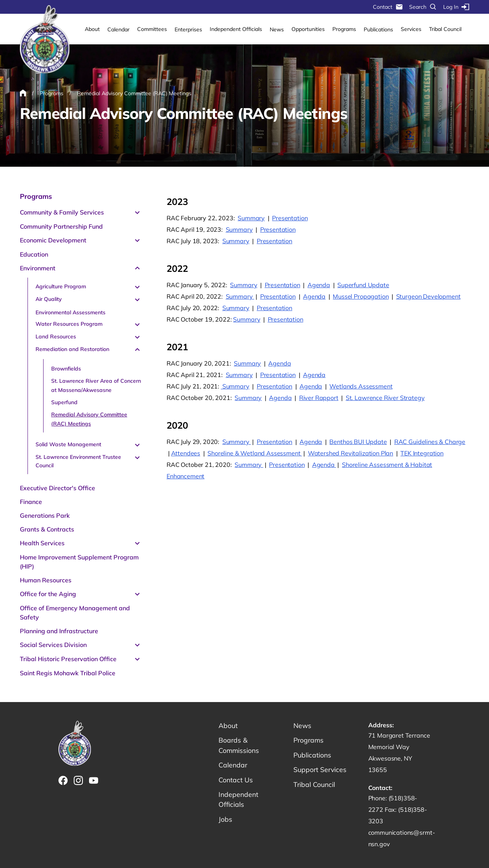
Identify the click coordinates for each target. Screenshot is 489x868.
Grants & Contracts (47, 529)
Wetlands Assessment (361, 386)
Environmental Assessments (70, 312)
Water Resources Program (69, 324)
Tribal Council (445, 29)
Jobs (225, 821)
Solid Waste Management (68, 444)
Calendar (118, 29)
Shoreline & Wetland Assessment (255, 453)
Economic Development (53, 240)
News (277, 29)
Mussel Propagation (361, 296)
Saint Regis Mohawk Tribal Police (68, 673)
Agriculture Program (61, 286)
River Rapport (319, 398)
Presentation (290, 218)
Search (423, 7)
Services (411, 29)
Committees (152, 29)
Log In (456, 7)
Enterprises (188, 29)
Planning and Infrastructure (59, 631)
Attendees (186, 453)
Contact (388, 7)
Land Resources (56, 336)
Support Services (321, 770)
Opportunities (308, 29)
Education (34, 254)
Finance (31, 502)
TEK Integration (422, 453)
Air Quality (49, 299)
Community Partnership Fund (61, 226)
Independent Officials (236, 29)
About (92, 29)
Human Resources (46, 580)
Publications (378, 29)
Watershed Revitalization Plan (351, 453)
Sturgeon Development (428, 296)
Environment (38, 268)
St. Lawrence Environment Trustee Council (78, 461)
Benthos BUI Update (358, 442)
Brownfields (66, 369)
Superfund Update (363, 285)
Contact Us (236, 781)
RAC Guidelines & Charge (430, 442)
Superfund (64, 402)
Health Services (42, 543)
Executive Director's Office (57, 488)
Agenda (319, 285)
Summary (251, 218)
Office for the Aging (48, 594)
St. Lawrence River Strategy (385, 398)
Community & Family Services (62, 212)
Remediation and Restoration (72, 349)
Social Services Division (53, 645)
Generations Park (45, 515)
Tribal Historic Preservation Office (68, 659)
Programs (344, 29)
